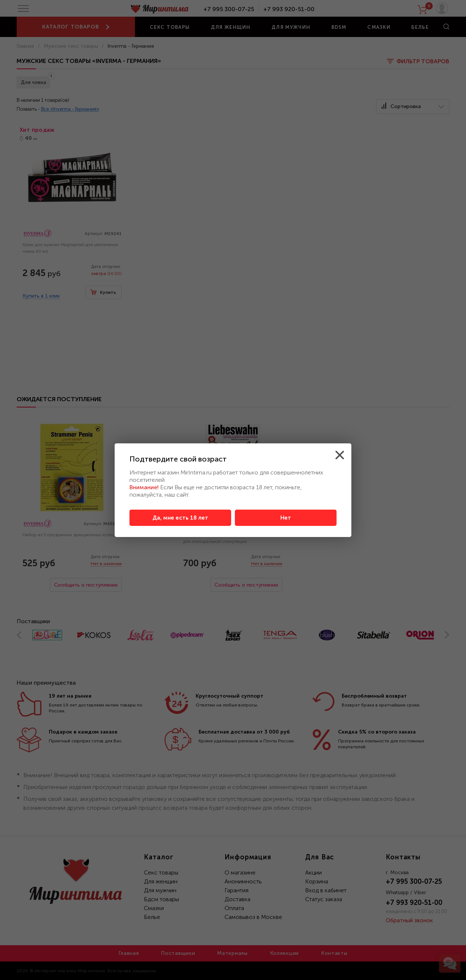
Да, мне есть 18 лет (180, 518)
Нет (286, 518)
